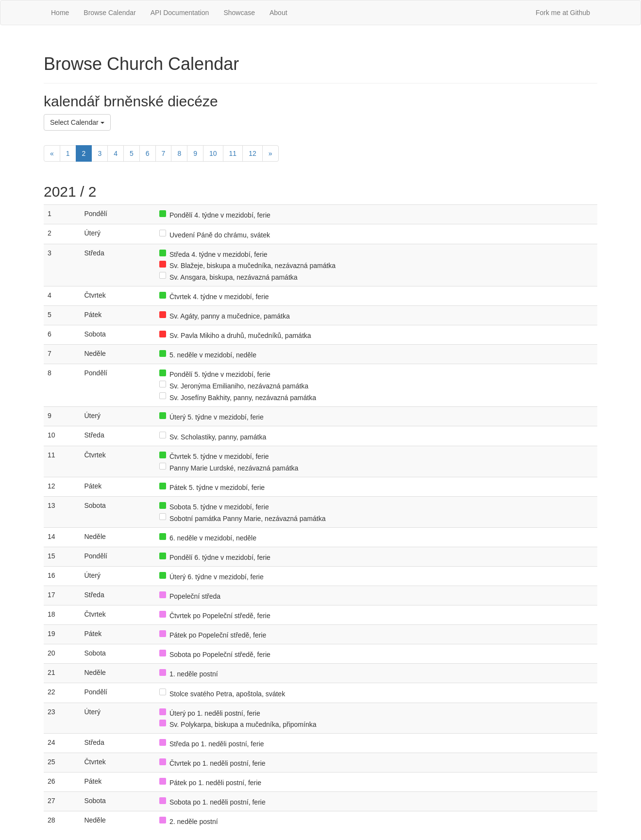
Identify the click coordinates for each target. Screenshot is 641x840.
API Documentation (180, 13)
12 (253, 153)
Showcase (239, 13)
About (278, 13)
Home (60, 13)
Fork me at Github (563, 13)
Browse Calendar (110, 13)
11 (233, 153)
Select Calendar (77, 122)
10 (213, 153)
